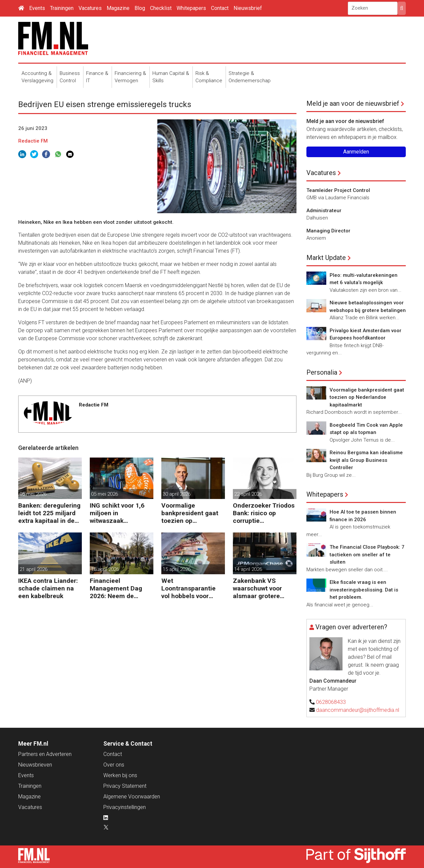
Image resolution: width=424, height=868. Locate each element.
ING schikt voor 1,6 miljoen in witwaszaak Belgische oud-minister (117, 513)
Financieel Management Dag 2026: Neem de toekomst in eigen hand (116, 588)
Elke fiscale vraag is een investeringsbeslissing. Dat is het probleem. (364, 590)
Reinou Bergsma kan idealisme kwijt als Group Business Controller (366, 460)
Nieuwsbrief (248, 8)
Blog (140, 8)
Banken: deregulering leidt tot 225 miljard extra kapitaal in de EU (49, 513)
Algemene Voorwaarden (132, 797)
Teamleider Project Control (338, 190)
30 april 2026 (177, 494)
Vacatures (90, 8)
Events (37, 8)
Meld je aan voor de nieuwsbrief (353, 103)
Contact (220, 8)
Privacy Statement (125, 786)
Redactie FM (33, 141)
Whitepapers (191, 8)
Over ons (114, 765)
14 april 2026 (248, 569)
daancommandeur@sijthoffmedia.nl (358, 710)
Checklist (161, 8)
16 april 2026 (105, 569)
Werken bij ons (120, 775)
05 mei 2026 (33, 494)
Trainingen (62, 8)
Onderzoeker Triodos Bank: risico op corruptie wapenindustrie (264, 513)
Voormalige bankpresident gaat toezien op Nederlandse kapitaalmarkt (190, 513)
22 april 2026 (248, 494)
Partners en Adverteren (45, 754)
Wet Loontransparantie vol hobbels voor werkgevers (188, 588)
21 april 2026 (33, 569)
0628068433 (331, 702)
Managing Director (328, 231)
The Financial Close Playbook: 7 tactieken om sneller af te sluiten (367, 555)
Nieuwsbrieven (35, 765)
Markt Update (326, 258)
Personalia (322, 372)
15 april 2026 (177, 569)
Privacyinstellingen (125, 807)
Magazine (118, 8)
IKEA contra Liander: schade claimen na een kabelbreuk (48, 588)
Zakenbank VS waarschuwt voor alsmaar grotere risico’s (257, 588)
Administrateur (324, 211)
